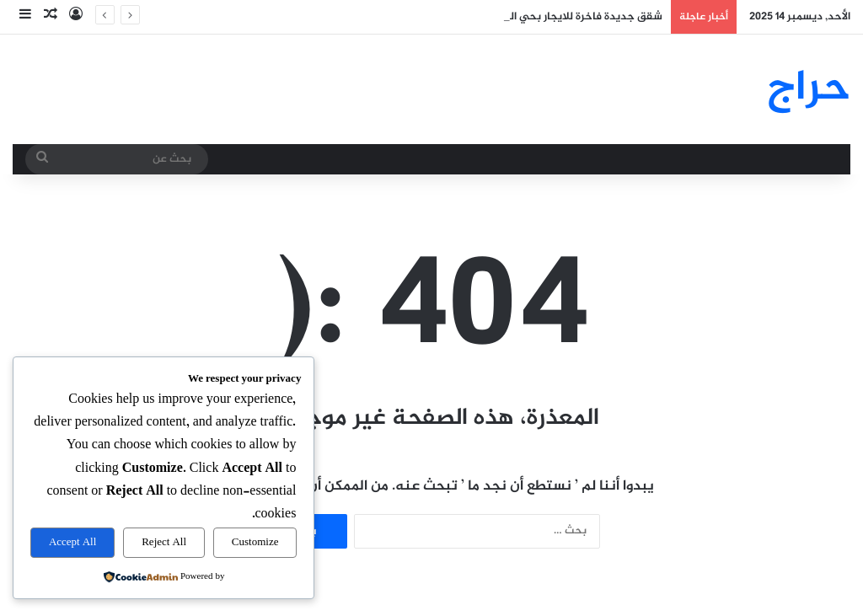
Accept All (72, 543)
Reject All (164, 543)
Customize (255, 543)
